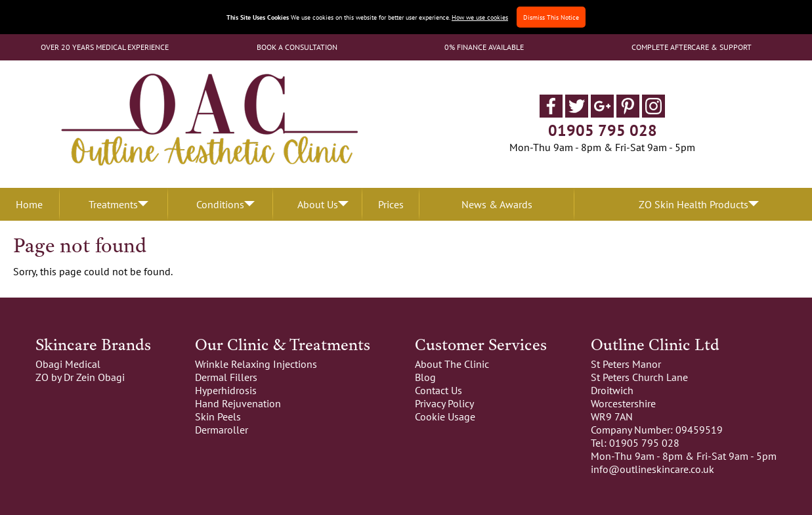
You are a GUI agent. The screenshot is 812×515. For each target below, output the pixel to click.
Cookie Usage (445, 416)
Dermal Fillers (226, 377)
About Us (318, 204)
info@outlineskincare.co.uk (652, 469)
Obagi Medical (68, 364)
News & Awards (497, 204)
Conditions (220, 204)
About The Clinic (452, 364)
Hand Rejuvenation (238, 403)
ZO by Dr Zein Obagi (80, 377)
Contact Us (438, 390)
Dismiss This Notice (551, 17)
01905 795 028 (603, 130)
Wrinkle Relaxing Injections (256, 364)
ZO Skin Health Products (694, 204)
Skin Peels (218, 416)
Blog (425, 377)
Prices (391, 204)
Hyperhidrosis (226, 390)
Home (29, 204)
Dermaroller (222, 430)
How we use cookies (480, 17)
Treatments (113, 204)
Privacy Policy (444, 403)
